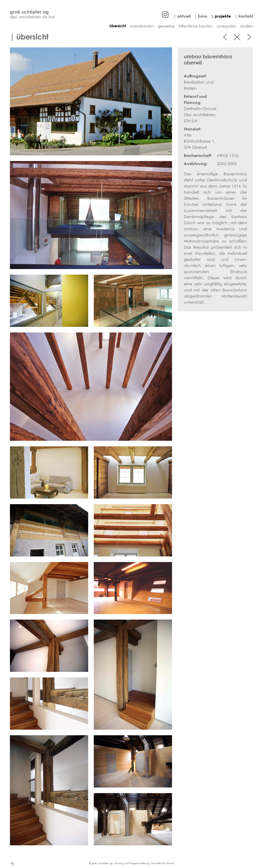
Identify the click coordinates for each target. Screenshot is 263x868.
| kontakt (244, 16)
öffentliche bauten (196, 26)
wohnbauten (142, 26)
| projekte (221, 16)
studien (247, 26)
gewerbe (166, 26)
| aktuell (182, 16)
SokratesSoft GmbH (163, 863)
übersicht (118, 26)
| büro (201, 16)
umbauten (226, 26)
